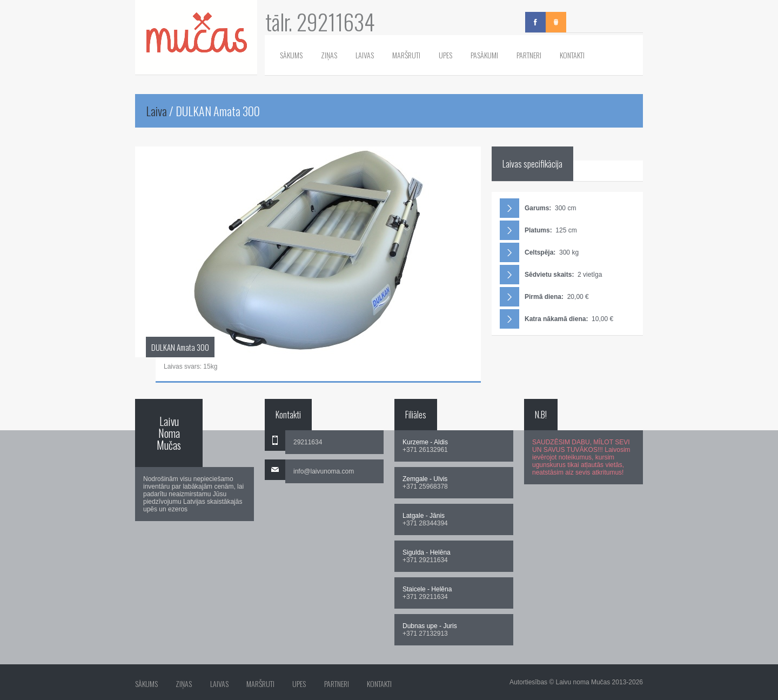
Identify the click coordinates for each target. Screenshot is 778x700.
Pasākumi (484, 55)
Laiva (156, 111)
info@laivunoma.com (324, 471)
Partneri (529, 55)
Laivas (365, 55)
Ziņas (329, 55)
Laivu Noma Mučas (169, 433)
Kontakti (572, 55)
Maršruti (406, 55)
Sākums (291, 55)
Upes (445, 55)
